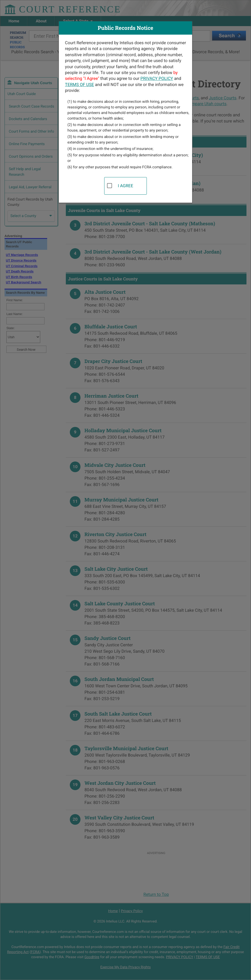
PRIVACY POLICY (157, 78)
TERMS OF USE (80, 85)
